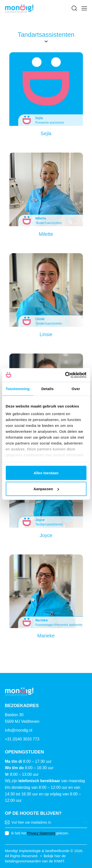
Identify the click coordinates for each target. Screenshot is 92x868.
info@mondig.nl (19, 730)
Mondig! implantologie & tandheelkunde (37, 851)
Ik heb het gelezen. (40, 833)
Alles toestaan (46, 473)
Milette (46, 234)
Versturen (83, 822)
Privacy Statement (41, 833)
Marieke (46, 636)
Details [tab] (47, 388)
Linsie (46, 334)
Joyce (46, 535)
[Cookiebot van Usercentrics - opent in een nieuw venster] (66, 375)
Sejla (46, 133)
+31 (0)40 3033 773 (22, 739)
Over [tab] (76, 388)
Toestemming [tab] (18, 388)
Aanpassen (46, 489)
